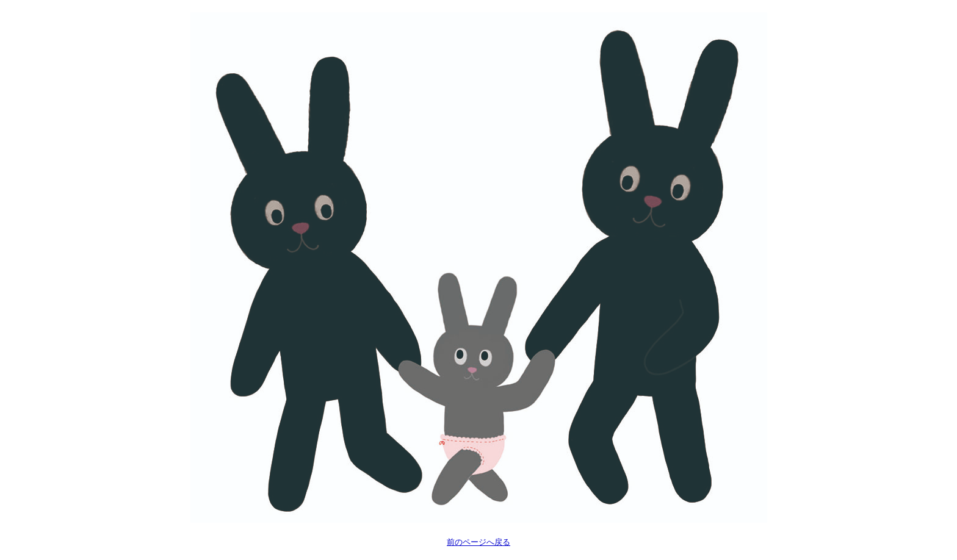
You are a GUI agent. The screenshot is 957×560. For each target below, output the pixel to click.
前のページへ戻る (478, 542)
